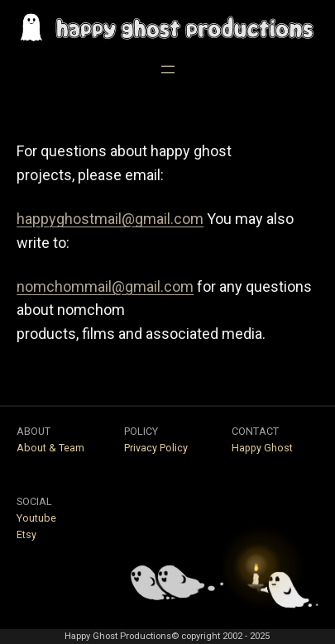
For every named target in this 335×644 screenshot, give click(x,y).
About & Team (50, 448)
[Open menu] (168, 69)
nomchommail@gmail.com (105, 286)
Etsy (26, 534)
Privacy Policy (156, 448)
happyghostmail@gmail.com (110, 219)
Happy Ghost (262, 448)
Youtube (36, 518)
